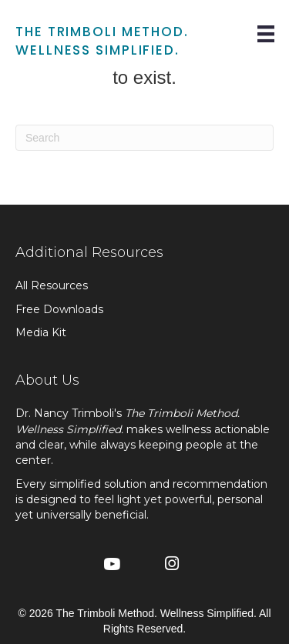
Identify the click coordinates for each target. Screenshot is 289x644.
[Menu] (266, 34)
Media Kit (41, 332)
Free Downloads (59, 309)
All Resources (52, 285)
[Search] (144, 138)
